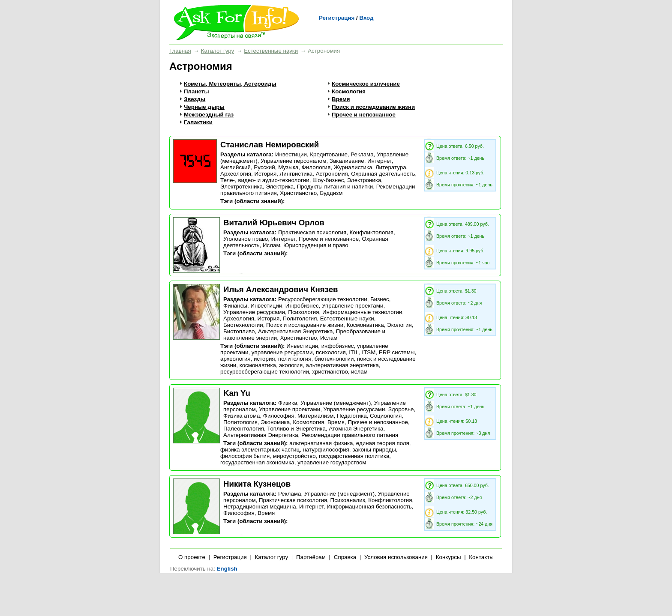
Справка (345, 557)
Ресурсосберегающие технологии (323, 299)
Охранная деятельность (383, 174)
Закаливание (347, 161)
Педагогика (352, 416)
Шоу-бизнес (328, 180)
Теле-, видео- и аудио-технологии (265, 180)
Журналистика (353, 167)
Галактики (198, 122)
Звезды (195, 99)
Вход (366, 18)
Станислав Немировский (270, 145)
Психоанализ (348, 500)
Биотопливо (239, 331)
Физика (288, 403)
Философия (279, 416)
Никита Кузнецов (257, 484)
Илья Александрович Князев (281, 289)
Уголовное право (246, 239)
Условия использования (396, 557)
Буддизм (331, 193)
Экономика (275, 422)
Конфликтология (372, 232)
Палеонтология (244, 429)
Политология (300, 318)
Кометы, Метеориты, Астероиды (230, 84)
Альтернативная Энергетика (295, 331)
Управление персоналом (293, 161)
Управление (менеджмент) (336, 403)
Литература (391, 167)
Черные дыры (204, 107)
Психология (303, 312)
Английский (235, 167)
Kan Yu (237, 393)
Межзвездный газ (209, 115)
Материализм (316, 416)
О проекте (192, 557)
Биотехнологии (243, 325)
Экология (399, 325)
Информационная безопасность (369, 507)
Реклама (362, 154)
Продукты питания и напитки (335, 187)
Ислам (271, 245)
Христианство (298, 193)
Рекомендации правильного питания (350, 435)
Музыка (288, 167)
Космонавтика (365, 325)
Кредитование (328, 154)
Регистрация (337, 18)
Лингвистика (296, 174)
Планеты (196, 91)
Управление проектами (352, 306)
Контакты (481, 557)
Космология (349, 91)
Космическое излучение (366, 84)
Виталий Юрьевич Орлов (274, 223)
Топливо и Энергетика (296, 429)
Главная (180, 51)
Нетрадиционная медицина (260, 507)
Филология (316, 167)
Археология (236, 174)
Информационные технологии (362, 312)
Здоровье (401, 409)
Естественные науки (271, 51)
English (227, 569)
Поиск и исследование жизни (373, 107)
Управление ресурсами (254, 312)
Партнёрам (311, 557)
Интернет (379, 161)
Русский (264, 167)
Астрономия (332, 174)
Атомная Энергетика (356, 429)
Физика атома (241, 416)
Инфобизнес (302, 306)
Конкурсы (448, 557)
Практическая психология (312, 232)
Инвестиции (291, 154)
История (265, 174)
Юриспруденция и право (316, 245)
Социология (386, 416)
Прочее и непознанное (364, 115)
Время (341, 99)
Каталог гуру (217, 51)
